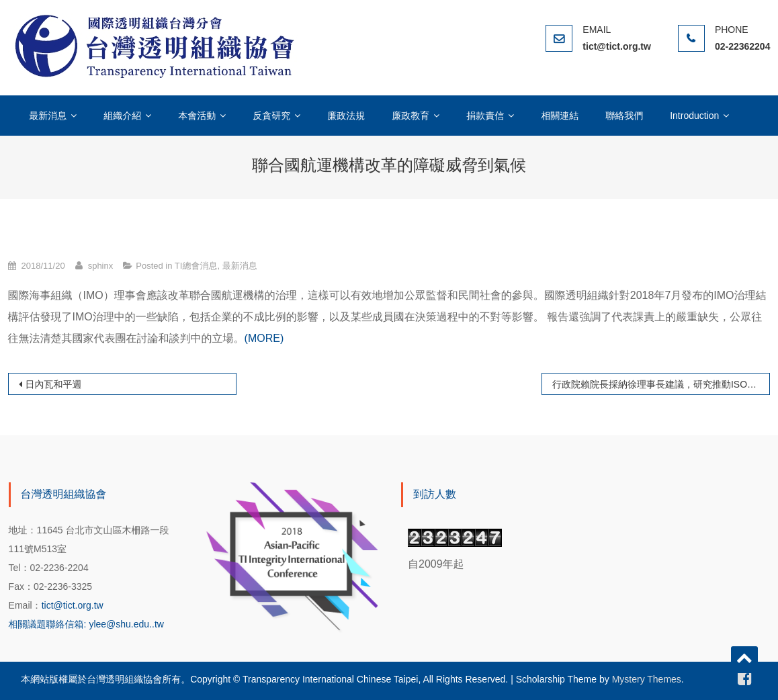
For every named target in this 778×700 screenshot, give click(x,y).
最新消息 (48, 116)
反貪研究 (271, 116)
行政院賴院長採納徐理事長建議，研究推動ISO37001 (661, 384)
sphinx (101, 266)
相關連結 (560, 116)
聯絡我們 (624, 116)
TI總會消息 (196, 266)
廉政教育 (410, 116)
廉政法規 (346, 116)
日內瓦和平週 (54, 384)
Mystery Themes (647, 679)
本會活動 (197, 116)
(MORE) (264, 338)
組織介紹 (122, 116)
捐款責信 (485, 116)
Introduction (694, 116)
